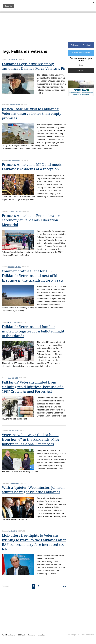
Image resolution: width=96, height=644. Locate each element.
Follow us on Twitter (81, 53)
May (9, 531)
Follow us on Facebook (81, 45)
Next (64, 586)
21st (16, 160)
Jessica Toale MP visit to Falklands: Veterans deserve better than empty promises (32, 114)
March (12, 105)
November (11, 160)
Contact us (32, 635)
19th (16, 211)
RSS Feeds (21, 635)
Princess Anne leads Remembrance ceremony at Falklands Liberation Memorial (31, 220)
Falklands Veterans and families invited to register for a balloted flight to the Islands (33, 331)
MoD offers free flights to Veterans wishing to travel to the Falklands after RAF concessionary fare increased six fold (34, 542)
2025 (15, 60)
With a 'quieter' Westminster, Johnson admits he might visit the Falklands (33, 490)
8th (14, 483)
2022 (19, 160)
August (10, 322)
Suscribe (81, 71)
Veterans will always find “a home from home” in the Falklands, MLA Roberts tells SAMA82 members (30, 439)
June (9, 60)
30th (12, 60)
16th (13, 378)
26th (15, 105)
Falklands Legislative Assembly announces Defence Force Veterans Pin (34, 66)
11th (14, 322)
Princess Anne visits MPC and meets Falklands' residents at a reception (32, 167)
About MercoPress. (8, 635)
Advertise (41, 635)
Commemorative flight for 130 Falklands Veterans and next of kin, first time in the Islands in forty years (33, 276)
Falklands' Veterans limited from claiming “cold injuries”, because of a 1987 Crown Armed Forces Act (33, 387)
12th (16, 267)
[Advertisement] (34, 32)
